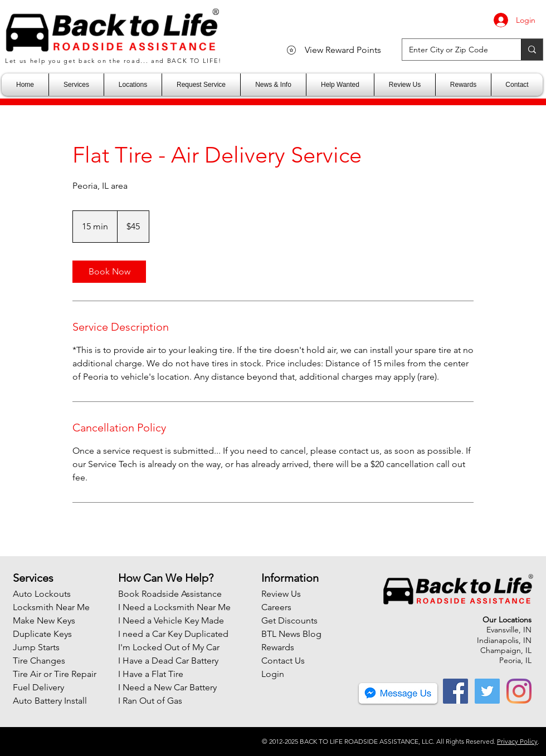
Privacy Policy (517, 741)
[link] (109, 272)
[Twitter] (487, 691)
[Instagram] (519, 691)
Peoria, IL (515, 660)
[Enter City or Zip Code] (453, 50)
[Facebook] (455, 691)
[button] (76, 85)
